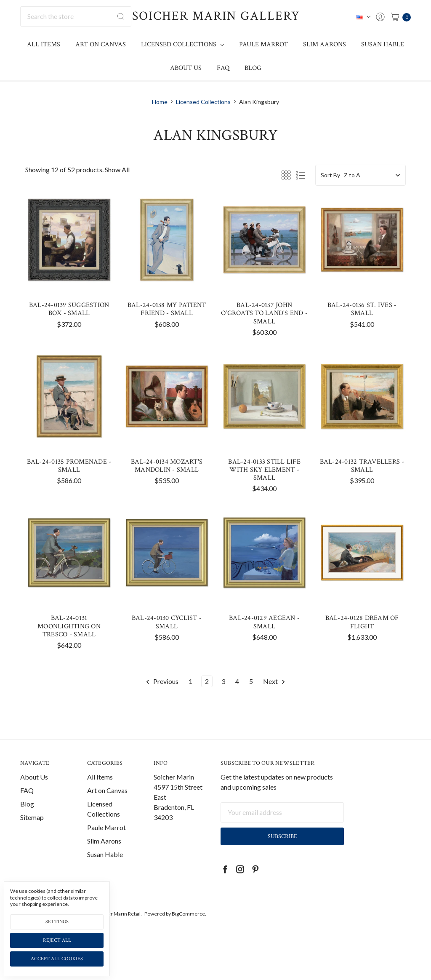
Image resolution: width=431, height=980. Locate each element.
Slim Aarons (325, 44)
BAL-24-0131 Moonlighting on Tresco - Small (69, 626)
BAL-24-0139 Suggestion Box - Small (69, 309)
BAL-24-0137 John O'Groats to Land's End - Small (264, 313)
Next (274, 682)
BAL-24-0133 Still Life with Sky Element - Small (264, 470)
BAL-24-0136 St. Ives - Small (362, 309)
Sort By (330, 175)
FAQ (223, 68)
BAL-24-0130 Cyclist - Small (167, 622)
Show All (117, 170)
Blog (253, 68)
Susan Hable (383, 44)
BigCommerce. (189, 933)
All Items (44, 44)
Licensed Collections (182, 44)
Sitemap (32, 836)
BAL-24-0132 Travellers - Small (362, 466)
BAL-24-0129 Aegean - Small (264, 622)
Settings (57, 922)
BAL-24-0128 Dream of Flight (362, 622)
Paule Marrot (263, 44)
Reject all (57, 940)
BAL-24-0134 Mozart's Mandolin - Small (167, 466)
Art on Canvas (101, 44)
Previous (162, 682)
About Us (186, 68)
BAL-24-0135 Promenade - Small (69, 466)
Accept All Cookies (57, 959)
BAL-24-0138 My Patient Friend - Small (167, 309)
